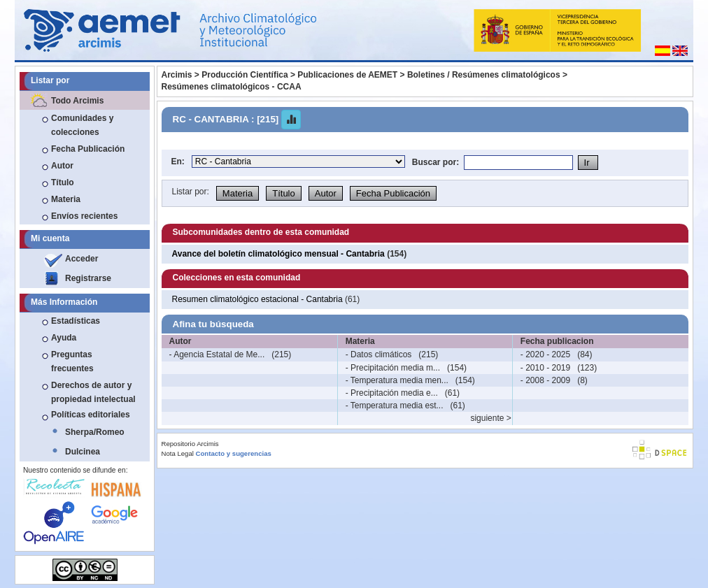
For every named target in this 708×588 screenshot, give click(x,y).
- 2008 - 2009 (545, 380)
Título (63, 182)
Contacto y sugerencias (234, 453)
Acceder (82, 259)
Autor (62, 166)
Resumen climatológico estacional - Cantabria (259, 299)
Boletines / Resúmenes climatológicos (484, 75)
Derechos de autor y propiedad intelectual (93, 392)
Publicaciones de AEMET (347, 75)
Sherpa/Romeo (95, 432)
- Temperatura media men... (397, 380)
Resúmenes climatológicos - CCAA (232, 87)
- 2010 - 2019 (545, 368)
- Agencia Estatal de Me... (217, 354)
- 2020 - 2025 (545, 354)
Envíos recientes (84, 216)
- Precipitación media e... (392, 393)
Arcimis (177, 75)
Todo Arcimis (77, 101)
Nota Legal (178, 453)
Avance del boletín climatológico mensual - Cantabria (278, 254)
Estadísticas (76, 321)
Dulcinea (83, 452)
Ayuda (64, 338)
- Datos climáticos (379, 354)
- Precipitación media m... (393, 368)
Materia (66, 199)
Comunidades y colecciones (82, 125)
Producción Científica (245, 75)
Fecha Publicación (88, 149)
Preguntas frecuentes (72, 361)
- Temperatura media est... (395, 406)
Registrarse (88, 278)
